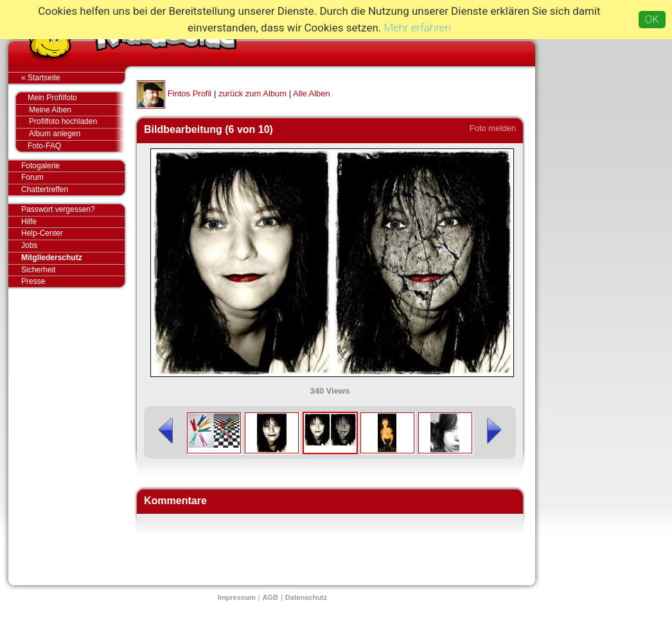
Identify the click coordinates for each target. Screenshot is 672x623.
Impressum (237, 597)
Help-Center (42, 233)
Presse (73, 281)
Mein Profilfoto (70, 98)
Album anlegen (77, 134)
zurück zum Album (252, 93)
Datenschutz (306, 597)
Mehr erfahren (418, 28)
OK (652, 19)
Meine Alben (77, 110)
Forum (32, 177)
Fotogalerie (73, 166)
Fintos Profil (190, 93)
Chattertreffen (73, 189)
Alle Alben (312, 93)
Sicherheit (38, 270)
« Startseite (73, 78)
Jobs (29, 245)
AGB (270, 597)
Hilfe (29, 222)
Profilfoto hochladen (77, 122)
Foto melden (493, 128)
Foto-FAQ (70, 146)
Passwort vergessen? (73, 210)
